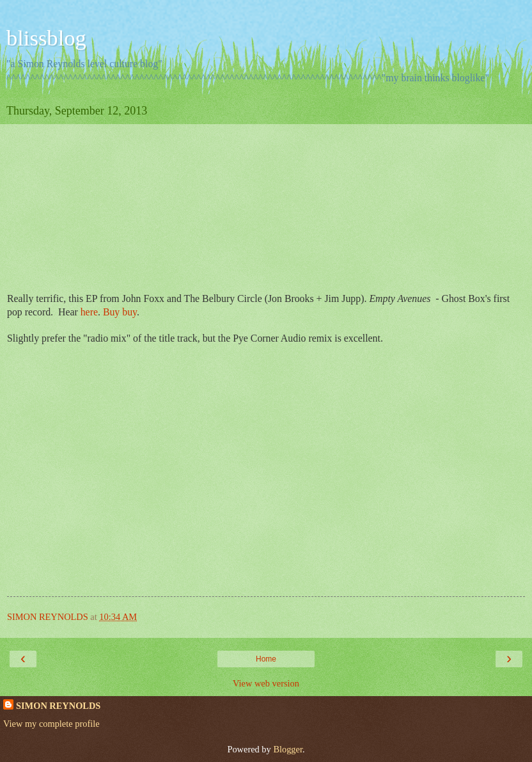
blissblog (46, 38)
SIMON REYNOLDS (58, 706)
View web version (266, 683)
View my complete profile (51, 724)
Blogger (288, 749)
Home (266, 659)
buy (129, 312)
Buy (113, 312)
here (89, 312)
